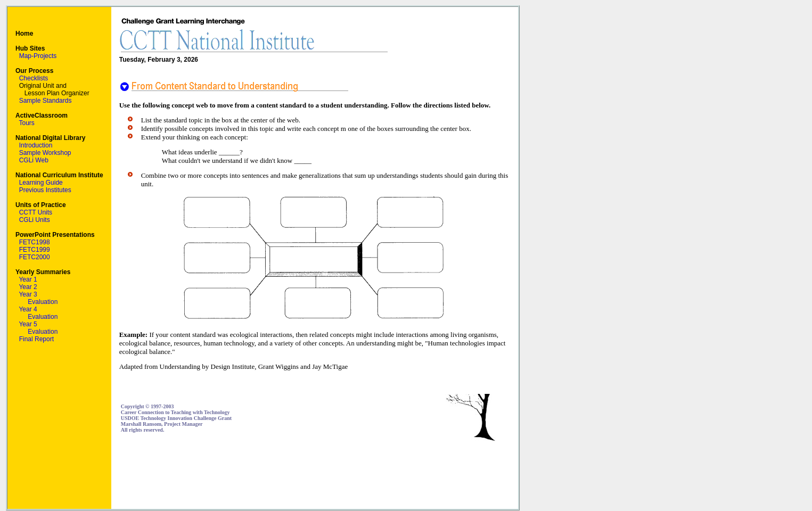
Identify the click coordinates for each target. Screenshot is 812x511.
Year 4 (28, 309)
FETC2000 (35, 257)
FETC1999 (35, 250)
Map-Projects (38, 56)
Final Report (36, 339)
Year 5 (28, 324)
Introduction (36, 145)
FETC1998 (35, 242)
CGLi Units (35, 220)
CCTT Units (36, 212)
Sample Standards (46, 101)
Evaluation (43, 302)
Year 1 (28, 279)
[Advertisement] (315, 475)
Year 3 (28, 294)
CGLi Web (34, 160)
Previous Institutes (45, 190)
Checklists (34, 78)
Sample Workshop (45, 153)
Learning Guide (41, 183)
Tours (26, 123)
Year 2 (28, 287)
